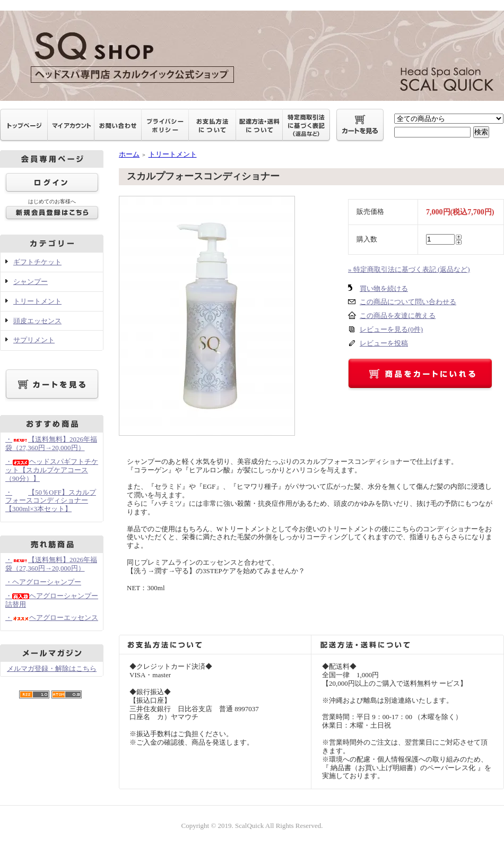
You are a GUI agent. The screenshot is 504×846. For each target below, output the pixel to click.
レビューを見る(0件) (391, 329)
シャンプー (31, 282)
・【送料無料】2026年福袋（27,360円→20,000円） (51, 443)
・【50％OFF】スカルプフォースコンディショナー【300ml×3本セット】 (51, 501)
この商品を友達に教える (398, 316)
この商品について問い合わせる (408, 302)
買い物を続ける (384, 288)
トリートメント (37, 301)
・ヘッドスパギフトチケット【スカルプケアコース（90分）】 (52, 470)
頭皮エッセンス (37, 321)
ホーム (129, 154)
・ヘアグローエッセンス (52, 618)
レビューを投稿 (384, 343)
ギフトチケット (37, 262)
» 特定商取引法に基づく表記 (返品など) (409, 269)
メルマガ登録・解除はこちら (52, 668)
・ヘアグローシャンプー (43, 582)
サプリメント (34, 340)
